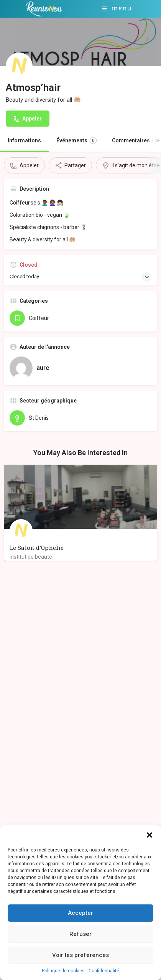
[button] (149, 835)
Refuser (80, 934)
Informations (24, 140)
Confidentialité (104, 971)
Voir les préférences (80, 955)
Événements (76, 140)
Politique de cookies (63, 971)
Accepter (80, 913)
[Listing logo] (19, 66)
